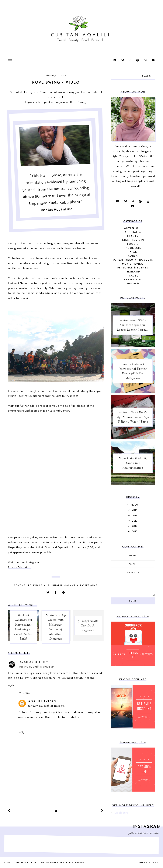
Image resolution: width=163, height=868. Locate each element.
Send (133, 601)
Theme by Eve (148, 863)
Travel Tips (133, 280)
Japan (133, 252)
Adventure (23, 586)
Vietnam (133, 284)
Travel (133, 276)
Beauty (133, 236)
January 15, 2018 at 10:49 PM (36, 667)
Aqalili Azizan (42, 701)
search (148, 76)
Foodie (133, 244)
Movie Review (133, 264)
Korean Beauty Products (133, 260)
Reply (11, 685)
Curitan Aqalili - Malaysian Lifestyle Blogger (50, 863)
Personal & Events (133, 268)
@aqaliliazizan (148, 833)
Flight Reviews (133, 240)
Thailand (133, 272)
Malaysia (71, 586)
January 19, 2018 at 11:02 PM (46, 706)
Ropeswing (89, 586)
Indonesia (133, 248)
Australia (133, 232)
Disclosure (122, 813)
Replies (26, 694)
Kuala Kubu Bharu (48, 586)
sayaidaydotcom (33, 662)
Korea (133, 256)
